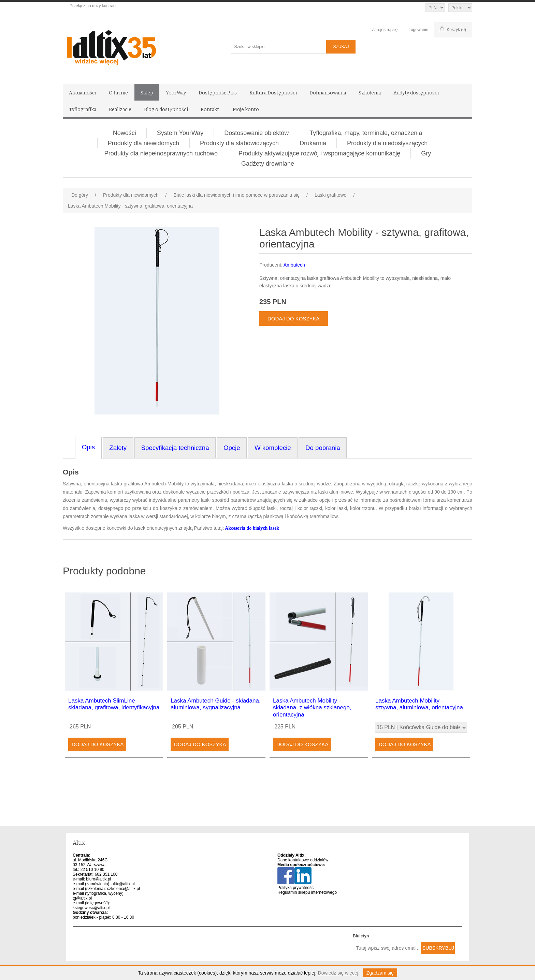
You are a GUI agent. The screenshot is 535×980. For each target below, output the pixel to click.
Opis (71, 472)
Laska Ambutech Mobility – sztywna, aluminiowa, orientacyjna (419, 704)
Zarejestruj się (385, 30)
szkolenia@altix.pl (124, 889)
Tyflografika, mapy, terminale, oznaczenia (366, 133)
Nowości (125, 133)
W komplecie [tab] (273, 448)
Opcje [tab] (232, 448)
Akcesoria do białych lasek (252, 528)
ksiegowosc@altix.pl (91, 908)
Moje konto (246, 110)
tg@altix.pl (82, 898)
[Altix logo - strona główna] (140, 45)
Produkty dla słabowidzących (239, 143)
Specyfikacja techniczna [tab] (175, 448)
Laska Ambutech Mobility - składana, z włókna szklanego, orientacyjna (312, 708)
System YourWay (180, 133)
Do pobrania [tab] (323, 448)
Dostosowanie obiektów (256, 133)
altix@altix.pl (123, 884)
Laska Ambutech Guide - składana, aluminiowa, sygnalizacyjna (216, 704)
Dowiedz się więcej (338, 973)
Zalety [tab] (118, 448)
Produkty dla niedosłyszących (387, 143)
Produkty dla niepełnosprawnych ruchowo (161, 153)
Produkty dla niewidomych (143, 143)
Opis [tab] (88, 447)
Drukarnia (313, 143)
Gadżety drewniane (268, 164)
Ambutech (294, 265)
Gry (426, 153)
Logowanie (418, 30)
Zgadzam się (380, 973)
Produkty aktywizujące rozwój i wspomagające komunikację (319, 153)
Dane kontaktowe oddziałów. (303, 860)
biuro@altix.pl (98, 879)
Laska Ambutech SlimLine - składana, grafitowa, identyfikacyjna (114, 704)
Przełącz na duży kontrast (93, 6)
